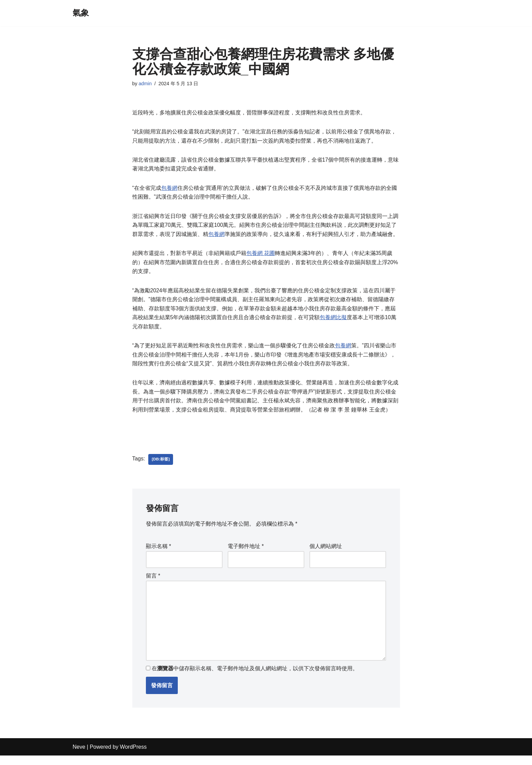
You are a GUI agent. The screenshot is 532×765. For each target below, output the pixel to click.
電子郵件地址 (246, 553)
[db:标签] (161, 466)
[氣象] (81, 13)
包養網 (169, 190)
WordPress (133, 756)
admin (145, 84)
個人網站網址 (326, 553)
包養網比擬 (333, 322)
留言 (153, 584)
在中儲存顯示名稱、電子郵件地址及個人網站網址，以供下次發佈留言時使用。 (255, 678)
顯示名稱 (159, 553)
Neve (79, 756)
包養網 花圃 (261, 256)
